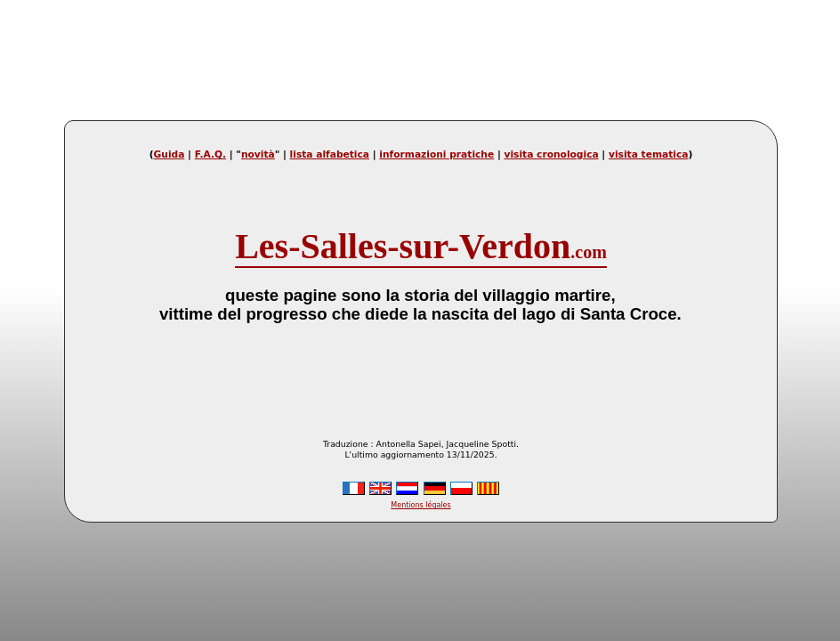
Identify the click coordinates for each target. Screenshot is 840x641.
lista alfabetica (330, 154)
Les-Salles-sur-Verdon (421, 246)
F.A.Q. (210, 154)
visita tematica (648, 154)
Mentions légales (420, 505)
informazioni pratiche (436, 154)
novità (258, 154)
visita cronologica (552, 154)
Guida (170, 154)
